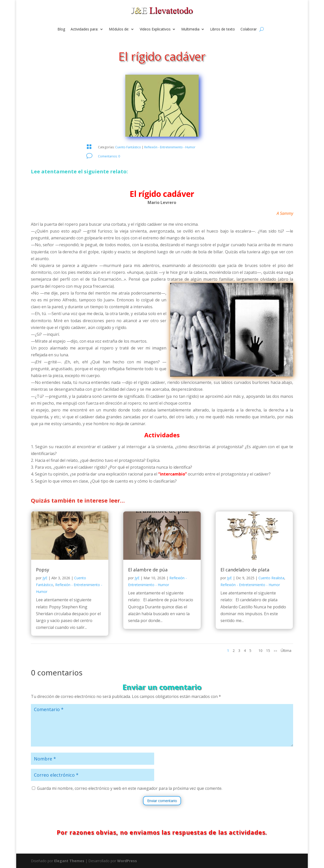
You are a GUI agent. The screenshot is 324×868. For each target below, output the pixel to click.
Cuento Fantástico (128, 147)
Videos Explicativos (155, 29)
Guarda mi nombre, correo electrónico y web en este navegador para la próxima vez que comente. (130, 788)
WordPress (127, 861)
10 (260, 650)
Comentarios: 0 (109, 156)
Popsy (43, 570)
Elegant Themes (69, 861)
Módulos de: (119, 29)
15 (268, 650)
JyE (45, 578)
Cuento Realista (271, 578)
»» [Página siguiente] (275, 650)
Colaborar (249, 29)
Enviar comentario (162, 801)
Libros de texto (222, 29)
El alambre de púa (148, 570)
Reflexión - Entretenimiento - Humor (170, 147)
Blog (61, 29)
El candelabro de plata (245, 570)
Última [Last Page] (286, 650)
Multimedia (190, 29)
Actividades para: (84, 29)
